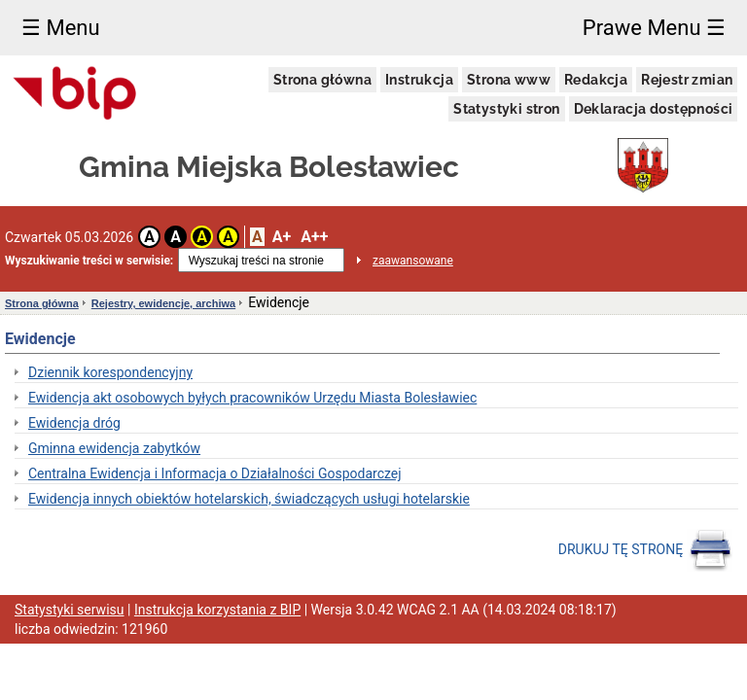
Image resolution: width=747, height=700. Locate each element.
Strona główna (322, 80)
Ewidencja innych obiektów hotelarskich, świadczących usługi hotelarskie (249, 499)
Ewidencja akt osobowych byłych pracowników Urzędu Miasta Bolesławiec (252, 398)
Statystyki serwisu (70, 610)
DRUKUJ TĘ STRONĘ (645, 550)
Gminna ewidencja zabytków (114, 448)
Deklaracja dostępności (654, 109)
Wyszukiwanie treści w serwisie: (89, 261)
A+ (282, 237)
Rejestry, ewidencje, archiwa (163, 303)
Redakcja (596, 80)
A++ (314, 237)
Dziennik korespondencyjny (110, 372)
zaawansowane (413, 261)
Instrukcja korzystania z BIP (217, 610)
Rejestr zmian (687, 80)
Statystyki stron (506, 109)
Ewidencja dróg (74, 423)
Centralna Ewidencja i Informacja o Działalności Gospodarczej (215, 473)
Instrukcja (419, 80)
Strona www (509, 80)
